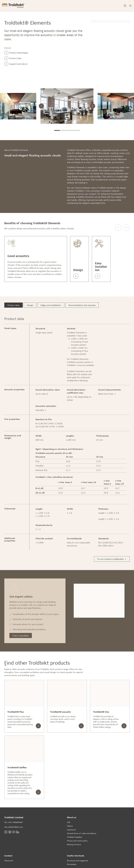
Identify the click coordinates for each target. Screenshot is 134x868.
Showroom (9, 861)
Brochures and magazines (78, 861)
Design (30, 305)
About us (72, 817)
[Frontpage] (13, 6)
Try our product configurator (112, 559)
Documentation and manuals (82, 305)
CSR (69, 822)
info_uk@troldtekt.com (14, 827)
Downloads (72, 864)
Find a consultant (21, 636)
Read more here (107, 394)
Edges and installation (51, 305)
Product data (13, 58)
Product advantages (16, 53)
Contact (8, 856)
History (70, 826)
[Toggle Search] (125, 6)
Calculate (41, 410)
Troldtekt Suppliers (75, 837)
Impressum (72, 830)
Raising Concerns (74, 844)
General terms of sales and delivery (82, 833)
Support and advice (16, 64)
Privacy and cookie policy (77, 841)
